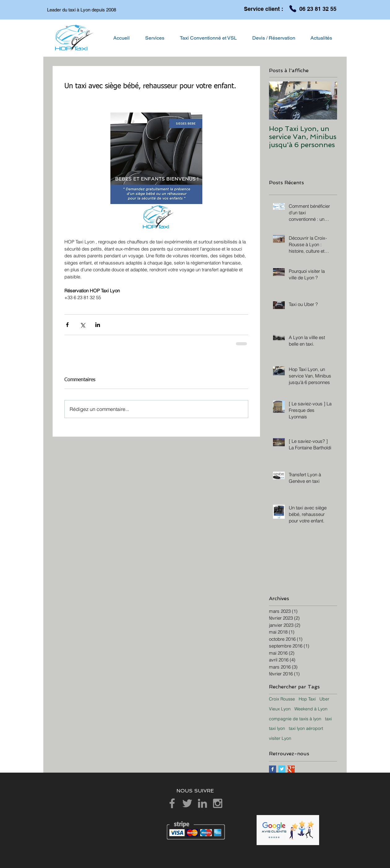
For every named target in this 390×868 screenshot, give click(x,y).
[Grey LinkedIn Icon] (202, 803)
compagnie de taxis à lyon (295, 719)
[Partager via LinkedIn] (98, 325)
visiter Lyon (280, 738)
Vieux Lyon (280, 709)
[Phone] (293, 9)
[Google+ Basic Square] (291, 769)
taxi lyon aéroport (306, 728)
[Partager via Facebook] (67, 325)
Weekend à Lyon (311, 709)
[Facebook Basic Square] (273, 769)
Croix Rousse (282, 699)
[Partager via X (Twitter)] (82, 325)
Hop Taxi (307, 699)
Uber (324, 699)
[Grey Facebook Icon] (172, 803)
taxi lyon (277, 728)
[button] (155, 38)
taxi (328, 719)
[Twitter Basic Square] (282, 769)
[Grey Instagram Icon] (218, 803)
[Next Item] (327, 101)
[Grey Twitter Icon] (187, 803)
